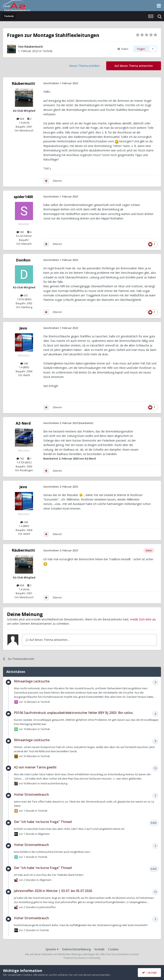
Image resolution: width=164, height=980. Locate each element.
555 (24, 295)
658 (20, 119)
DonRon (23, 260)
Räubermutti (34, 47)
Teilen (123, 49)
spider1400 (23, 197)
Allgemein (44, 834)
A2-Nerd (23, 423)
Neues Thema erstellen (84, 66)
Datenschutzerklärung (76, 949)
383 (20, 232)
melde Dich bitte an (143, 619)
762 (20, 459)
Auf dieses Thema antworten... (47, 640)
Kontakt (99, 949)
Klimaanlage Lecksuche (32, 681)
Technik (47, 51)
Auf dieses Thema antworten (134, 66)
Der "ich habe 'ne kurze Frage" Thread (43, 822)
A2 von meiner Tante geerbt (35, 767)
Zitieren (57, 181)
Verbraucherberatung (54, 783)
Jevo (23, 328)
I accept (149, 972)
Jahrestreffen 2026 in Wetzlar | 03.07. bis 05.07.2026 (53, 891)
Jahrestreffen (48, 907)
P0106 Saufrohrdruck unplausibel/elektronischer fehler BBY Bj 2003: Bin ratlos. (74, 713)
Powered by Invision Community (82, 958)
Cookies (113, 949)
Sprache (52, 949)
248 (24, 363)
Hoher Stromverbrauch (31, 794)
